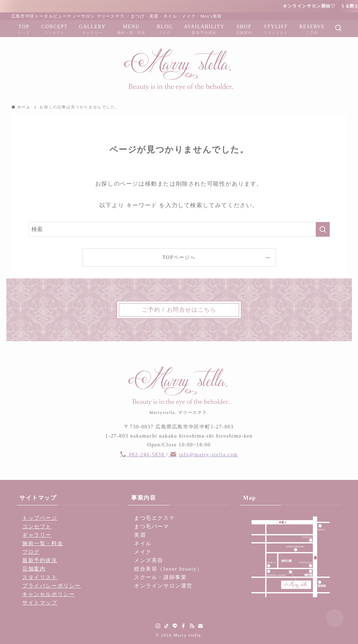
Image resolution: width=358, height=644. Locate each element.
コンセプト (37, 526)
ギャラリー (37, 535)
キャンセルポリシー (48, 594)
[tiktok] (166, 626)
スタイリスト (40, 577)
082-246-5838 (147, 455)
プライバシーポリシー (51, 586)
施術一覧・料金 (43, 543)
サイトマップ (40, 603)
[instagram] (158, 626)
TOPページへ (179, 257)
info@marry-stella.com (208, 455)
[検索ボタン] (338, 29)
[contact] (200, 626)
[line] (175, 626)
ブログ (31, 552)
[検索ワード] (179, 229)
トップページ (40, 518)
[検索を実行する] (323, 229)
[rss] (192, 626)
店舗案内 (34, 569)
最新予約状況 (40, 560)
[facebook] (183, 626)
